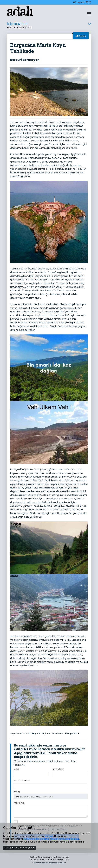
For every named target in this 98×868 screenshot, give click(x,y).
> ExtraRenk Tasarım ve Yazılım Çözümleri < (49, 863)
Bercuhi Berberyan (25, 60)
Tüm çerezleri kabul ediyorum (20, 848)
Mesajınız (19, 803)
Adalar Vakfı (54, 859)
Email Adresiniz (22, 780)
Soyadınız (58, 769)
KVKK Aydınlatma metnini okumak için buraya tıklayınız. (52, 839)
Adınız (17, 769)
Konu (17, 792)
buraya (49, 836)
